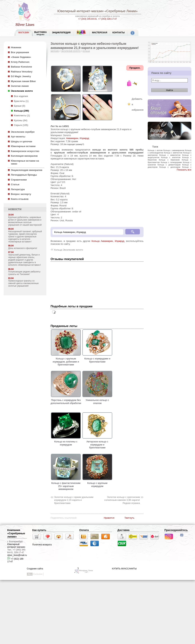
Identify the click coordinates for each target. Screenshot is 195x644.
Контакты (119, 33)
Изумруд (84, 138)
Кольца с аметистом (173, 153)
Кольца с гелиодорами (171, 162)
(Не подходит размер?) (74, 144)
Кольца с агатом (155, 150)
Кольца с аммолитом (170, 155)
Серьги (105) (21, 125)
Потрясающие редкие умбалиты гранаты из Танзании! (24, 273)
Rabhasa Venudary (22, 72)
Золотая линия (20, 86)
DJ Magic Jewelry (21, 76)
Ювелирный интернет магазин (16, 546)
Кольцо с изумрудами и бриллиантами (97, 359)
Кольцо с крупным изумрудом (97, 483)
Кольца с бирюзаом (169, 160)
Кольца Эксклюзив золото (69, 250)
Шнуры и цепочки (22, 141)
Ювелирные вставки (23, 146)
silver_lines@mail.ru (17, 555)
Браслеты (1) (21, 101)
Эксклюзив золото (22, 91)
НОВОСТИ (15, 209)
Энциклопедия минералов (27, 170)
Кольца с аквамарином (174, 150)
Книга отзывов (20, 199)
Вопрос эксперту (21, 194)
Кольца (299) (21, 111)
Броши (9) (20, 106)
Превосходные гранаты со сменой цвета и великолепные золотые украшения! (23, 283)
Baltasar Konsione (21, 67)
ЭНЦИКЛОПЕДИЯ (61, 33)
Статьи (15, 184)
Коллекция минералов (24, 156)
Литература (18, 189)
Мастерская (100, 33)
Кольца (86, 51)
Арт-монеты (18, 137)
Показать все (184, 170)
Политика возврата (42, 545)
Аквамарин (72, 138)
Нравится (109, 518)
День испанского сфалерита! (23, 248)
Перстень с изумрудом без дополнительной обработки (66, 400)
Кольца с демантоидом (169, 165)
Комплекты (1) (22, 115)
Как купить (39, 530)
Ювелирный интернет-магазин (80, 11)
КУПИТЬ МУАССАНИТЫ (124, 569)
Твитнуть (129, 518)
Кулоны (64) (21, 120)
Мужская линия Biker (23, 81)
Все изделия (21, 96)
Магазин (55, 51)
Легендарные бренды (24, 175)
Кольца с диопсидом (170, 167)
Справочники (19, 180)
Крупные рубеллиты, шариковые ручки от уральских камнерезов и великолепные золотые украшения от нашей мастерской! (25, 221)
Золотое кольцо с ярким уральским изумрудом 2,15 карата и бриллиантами (74, 500)
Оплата (84, 530)
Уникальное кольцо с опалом (97, 400)
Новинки (16, 47)
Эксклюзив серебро (23, 132)
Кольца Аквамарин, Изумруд (108, 241)
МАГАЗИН (24, 33)
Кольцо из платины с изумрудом (66, 442)
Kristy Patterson (20, 62)
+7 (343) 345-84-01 (88, 19)
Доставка (124, 530)
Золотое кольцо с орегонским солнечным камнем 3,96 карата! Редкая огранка (122, 500)
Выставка (40, 33)
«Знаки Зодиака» (21, 57)
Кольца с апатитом (171, 157)
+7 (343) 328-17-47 (107, 19)
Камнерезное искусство (25, 151)
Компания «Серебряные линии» (16, 533)
